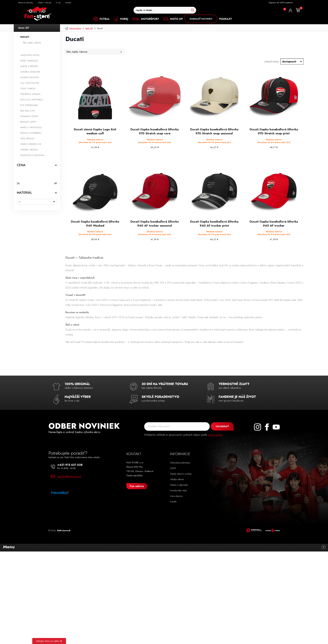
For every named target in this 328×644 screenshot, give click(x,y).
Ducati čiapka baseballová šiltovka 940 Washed (95, 223)
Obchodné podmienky (180, 462)
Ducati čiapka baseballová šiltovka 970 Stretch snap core (155, 131)
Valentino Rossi (30, 55)
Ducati (25, 37)
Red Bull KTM (27, 111)
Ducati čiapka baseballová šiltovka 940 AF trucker (274, 223)
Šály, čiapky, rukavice (32, 43)
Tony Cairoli (28, 88)
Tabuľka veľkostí (177, 479)
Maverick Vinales (30, 94)
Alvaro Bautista (30, 77)
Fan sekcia (137, 486)
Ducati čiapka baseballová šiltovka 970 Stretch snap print (274, 131)
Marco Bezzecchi (31, 144)
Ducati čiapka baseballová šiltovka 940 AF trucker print (214, 223)
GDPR (173, 468)
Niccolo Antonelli (32, 100)
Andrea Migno (29, 150)
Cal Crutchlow (30, 83)
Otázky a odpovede (179, 484)
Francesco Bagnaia (32, 155)
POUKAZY (226, 19)
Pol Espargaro (29, 105)
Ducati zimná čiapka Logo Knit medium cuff (95, 131)
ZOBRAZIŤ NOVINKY (201, 19)
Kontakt (173, 501)
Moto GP (24, 28)
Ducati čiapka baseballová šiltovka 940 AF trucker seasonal (155, 223)
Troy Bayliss (27, 139)
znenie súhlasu (215, 434)
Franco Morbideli (31, 133)
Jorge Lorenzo (29, 66)
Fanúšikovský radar (178, 490)
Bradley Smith (28, 122)
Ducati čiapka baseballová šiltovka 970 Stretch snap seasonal (214, 131)
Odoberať (222, 426)
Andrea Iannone (30, 72)
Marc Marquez (29, 61)
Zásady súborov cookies (181, 473)
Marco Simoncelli (31, 127)
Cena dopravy (176, 496)
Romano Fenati (29, 116)
